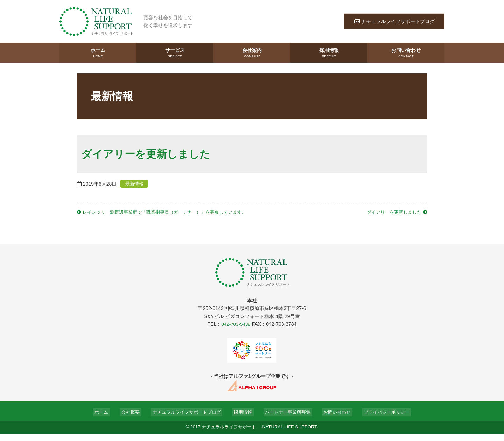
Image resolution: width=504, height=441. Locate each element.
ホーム (98, 53)
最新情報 (138, 184)
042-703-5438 (236, 331)
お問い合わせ (406, 53)
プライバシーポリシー (384, 419)
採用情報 (329, 53)
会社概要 (129, 419)
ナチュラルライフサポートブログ (394, 21)
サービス (175, 53)
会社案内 (252, 53)
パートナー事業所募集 (286, 419)
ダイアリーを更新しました (392, 212)
